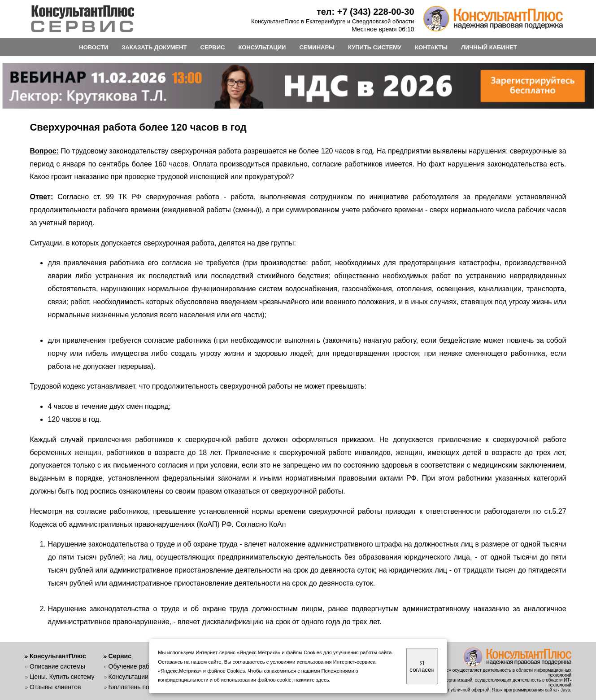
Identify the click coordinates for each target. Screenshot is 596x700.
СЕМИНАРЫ (317, 47)
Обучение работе (134, 666)
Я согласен (422, 666)
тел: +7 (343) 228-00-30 (365, 12)
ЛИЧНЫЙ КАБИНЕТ (489, 47)
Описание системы (57, 666)
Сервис (120, 656)
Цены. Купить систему (62, 677)
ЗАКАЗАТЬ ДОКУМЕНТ (154, 47)
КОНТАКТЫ (431, 47)
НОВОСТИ (94, 47)
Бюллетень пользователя (146, 687)
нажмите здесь (311, 680)
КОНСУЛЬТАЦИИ (262, 47)
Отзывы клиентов (55, 687)
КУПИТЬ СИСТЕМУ (375, 47)
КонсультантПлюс (58, 656)
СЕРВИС (213, 47)
